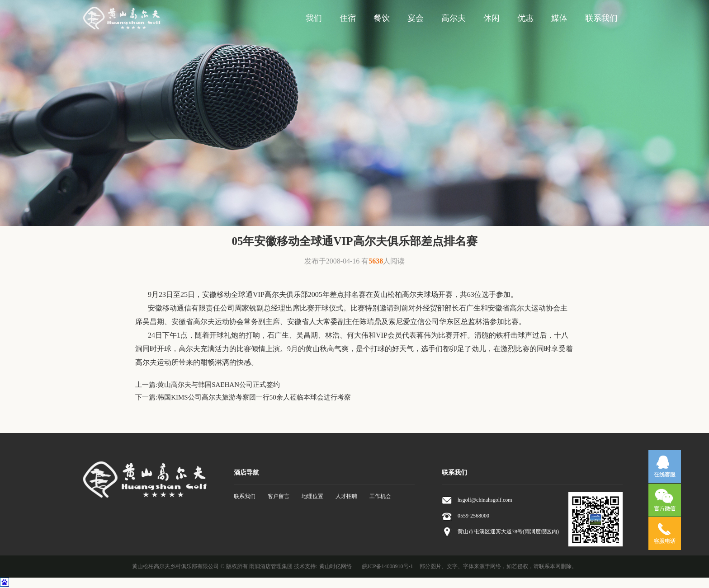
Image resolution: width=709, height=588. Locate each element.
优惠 (525, 18)
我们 (314, 18)
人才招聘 (346, 496)
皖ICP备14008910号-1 (388, 566)
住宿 (348, 18)
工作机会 (380, 496)
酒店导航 (246, 473)
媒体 (559, 18)
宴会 (416, 18)
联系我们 (601, 18)
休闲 (492, 18)
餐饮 (382, 18)
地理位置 (312, 496)
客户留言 (279, 496)
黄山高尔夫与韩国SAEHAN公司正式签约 (219, 385)
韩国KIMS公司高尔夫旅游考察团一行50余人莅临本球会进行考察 (254, 397)
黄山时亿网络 (336, 566)
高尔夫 (454, 18)
